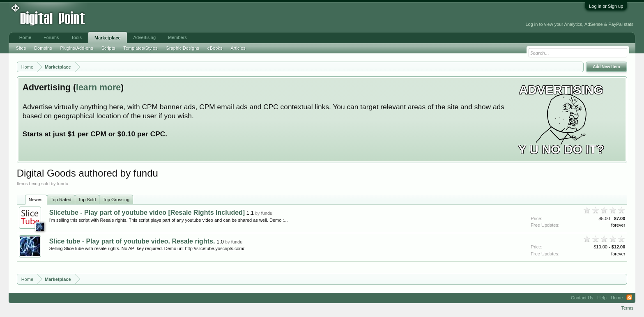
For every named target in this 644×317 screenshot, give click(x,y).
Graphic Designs (182, 48)
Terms (627, 308)
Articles (238, 48)
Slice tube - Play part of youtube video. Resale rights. (132, 241)
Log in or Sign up (606, 6)
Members (177, 37)
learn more (98, 87)
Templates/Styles (140, 48)
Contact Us (582, 298)
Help (602, 298)
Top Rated (61, 200)
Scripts (108, 48)
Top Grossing (116, 200)
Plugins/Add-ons (77, 48)
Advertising (145, 37)
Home (25, 37)
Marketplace (108, 38)
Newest (36, 200)
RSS (629, 298)
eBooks (215, 48)
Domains (43, 48)
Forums (51, 37)
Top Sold (87, 200)
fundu (267, 213)
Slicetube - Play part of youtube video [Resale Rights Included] (147, 212)
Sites (21, 48)
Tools (76, 37)
